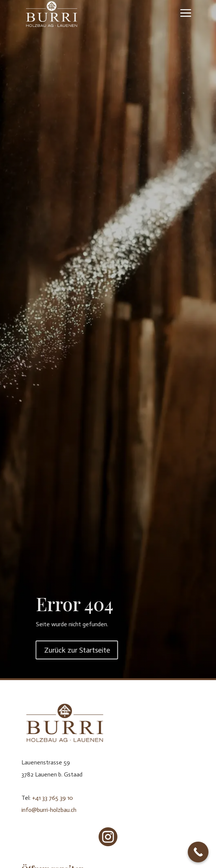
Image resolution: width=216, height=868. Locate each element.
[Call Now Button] (198, 852)
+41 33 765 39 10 (52, 798)
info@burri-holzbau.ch (49, 810)
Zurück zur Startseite (99, 650)
